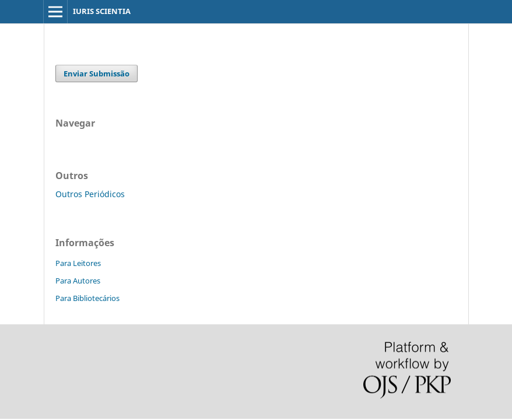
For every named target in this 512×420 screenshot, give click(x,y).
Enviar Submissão (97, 73)
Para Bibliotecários (87, 298)
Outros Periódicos (90, 194)
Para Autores (78, 281)
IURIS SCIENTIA (102, 11)
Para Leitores (78, 263)
